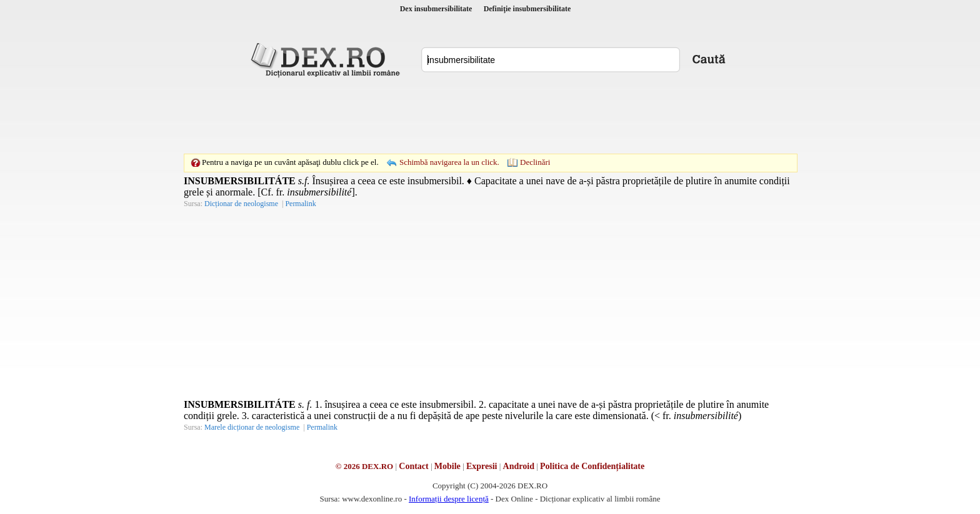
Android (519, 466)
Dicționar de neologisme (241, 204)
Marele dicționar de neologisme (252, 427)
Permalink (300, 204)
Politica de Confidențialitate (592, 466)
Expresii (482, 466)
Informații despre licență (449, 499)
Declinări (535, 162)
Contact (413, 466)
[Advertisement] (490, 116)
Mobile (447, 466)
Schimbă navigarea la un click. (449, 162)
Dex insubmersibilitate (436, 9)
